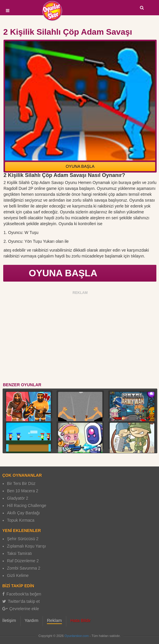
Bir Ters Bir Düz (21, 484)
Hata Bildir (81, 620)
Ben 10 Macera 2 (23, 491)
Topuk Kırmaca (21, 520)
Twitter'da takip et (21, 601)
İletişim (9, 620)
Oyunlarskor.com (77, 636)
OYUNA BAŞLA (80, 166)
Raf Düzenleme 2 (23, 561)
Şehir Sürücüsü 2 (23, 539)
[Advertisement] (80, 338)
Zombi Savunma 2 (24, 568)
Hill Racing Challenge (27, 506)
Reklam (54, 620)
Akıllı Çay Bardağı (23, 513)
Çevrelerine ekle (21, 609)
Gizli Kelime (18, 576)
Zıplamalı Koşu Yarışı (27, 546)
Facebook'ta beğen (22, 594)
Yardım (32, 620)
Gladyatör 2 (18, 498)
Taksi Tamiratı (20, 553)
